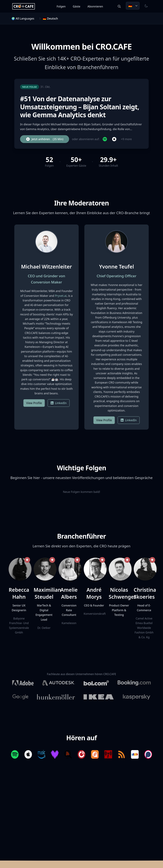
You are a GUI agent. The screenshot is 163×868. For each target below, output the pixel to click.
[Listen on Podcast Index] (109, 755)
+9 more (126, 139)
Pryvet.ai (61, 296)
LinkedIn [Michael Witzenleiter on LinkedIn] (59, 403)
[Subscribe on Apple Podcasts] (114, 139)
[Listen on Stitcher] (136, 755)
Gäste (78, 6)
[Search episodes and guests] (119, 6)
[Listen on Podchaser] (150, 755)
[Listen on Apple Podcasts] (27, 755)
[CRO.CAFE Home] (25, 6)
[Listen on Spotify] (14, 755)
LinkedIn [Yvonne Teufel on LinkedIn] (129, 420)
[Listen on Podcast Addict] (95, 755)
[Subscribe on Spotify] (105, 139)
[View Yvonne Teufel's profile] (117, 242)
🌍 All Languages (23, 18)
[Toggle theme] (146, 6)
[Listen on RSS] (122, 755)
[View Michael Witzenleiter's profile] (46, 242)
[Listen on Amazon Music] (41, 755)
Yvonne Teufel (117, 267)
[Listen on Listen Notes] (68, 755)
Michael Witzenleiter (46, 267)
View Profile (34, 403)
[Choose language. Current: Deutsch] (133, 6)
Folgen (63, 6)
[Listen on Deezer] (54, 755)
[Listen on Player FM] (81, 755)
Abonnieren (97, 6)
